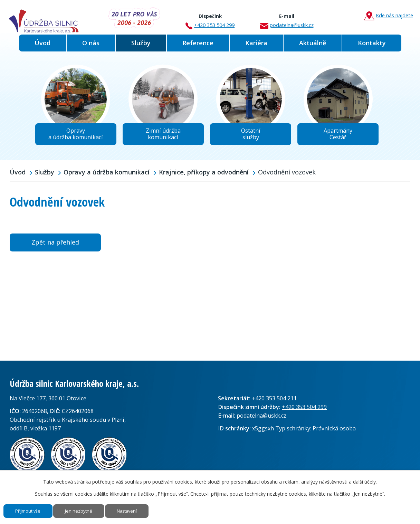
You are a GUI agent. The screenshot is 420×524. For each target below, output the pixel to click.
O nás (91, 43)
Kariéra (256, 43)
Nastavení (158, 508)
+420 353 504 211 (274, 403)
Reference (198, 43)
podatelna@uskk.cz (287, 18)
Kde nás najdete (389, 16)
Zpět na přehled (55, 247)
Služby (141, 43)
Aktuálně (313, 43)
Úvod (42, 43)
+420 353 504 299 (210, 18)
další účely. (365, 475)
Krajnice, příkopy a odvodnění (204, 177)
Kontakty (372, 43)
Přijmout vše (35, 508)
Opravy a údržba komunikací (107, 177)
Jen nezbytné (98, 508)
